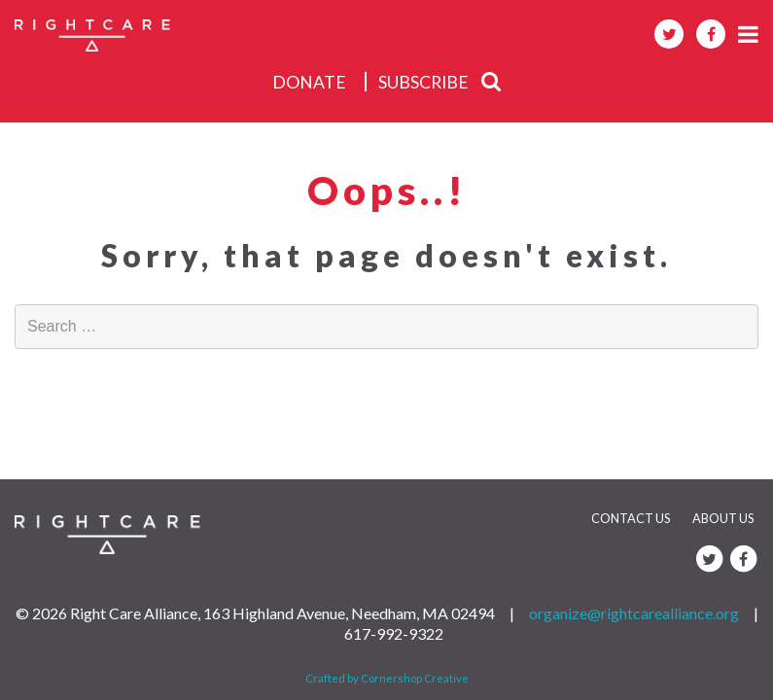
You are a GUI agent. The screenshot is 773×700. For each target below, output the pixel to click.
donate (309, 82)
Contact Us (631, 518)
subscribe (423, 82)
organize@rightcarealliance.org (634, 613)
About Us (723, 518)
